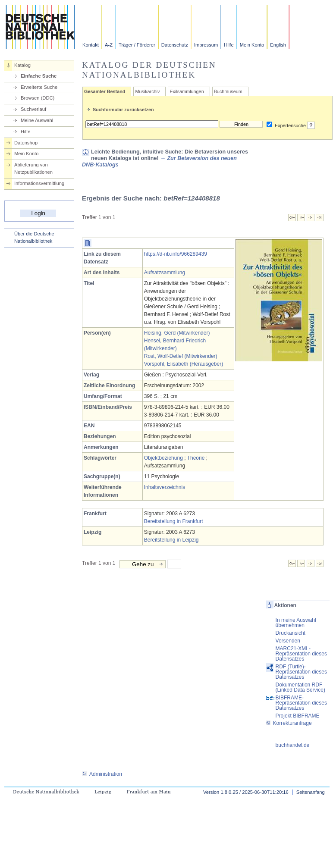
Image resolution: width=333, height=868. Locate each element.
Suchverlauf (33, 109)
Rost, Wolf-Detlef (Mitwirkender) (181, 356)
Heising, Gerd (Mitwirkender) (177, 333)
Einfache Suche (39, 76)
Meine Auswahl (37, 120)
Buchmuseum (228, 91)
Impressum (206, 45)
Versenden (288, 641)
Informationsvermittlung (39, 183)
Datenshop (26, 143)
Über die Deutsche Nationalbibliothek (34, 237)
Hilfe (229, 45)
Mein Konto (252, 45)
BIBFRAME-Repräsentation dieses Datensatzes (301, 703)
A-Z (109, 45)
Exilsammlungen (187, 91)
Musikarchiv (147, 91)
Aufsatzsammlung (165, 273)
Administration (102, 774)
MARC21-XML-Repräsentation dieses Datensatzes (301, 654)
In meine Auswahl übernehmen (296, 623)
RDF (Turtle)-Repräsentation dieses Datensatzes (301, 672)
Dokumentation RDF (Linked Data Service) (300, 687)
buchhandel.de (293, 745)
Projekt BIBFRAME (298, 716)
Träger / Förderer (137, 45)
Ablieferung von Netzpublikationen (33, 168)
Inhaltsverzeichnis (165, 487)
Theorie (196, 458)
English (278, 45)
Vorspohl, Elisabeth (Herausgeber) (184, 364)
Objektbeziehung (163, 458)
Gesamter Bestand (105, 91)
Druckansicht (291, 633)
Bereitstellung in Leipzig (171, 540)
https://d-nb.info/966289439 (176, 254)
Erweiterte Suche (39, 87)
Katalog (22, 65)
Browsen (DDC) (38, 98)
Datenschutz (175, 45)
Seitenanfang (311, 792)
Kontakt (91, 45)
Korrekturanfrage (289, 723)
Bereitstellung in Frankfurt (174, 521)
